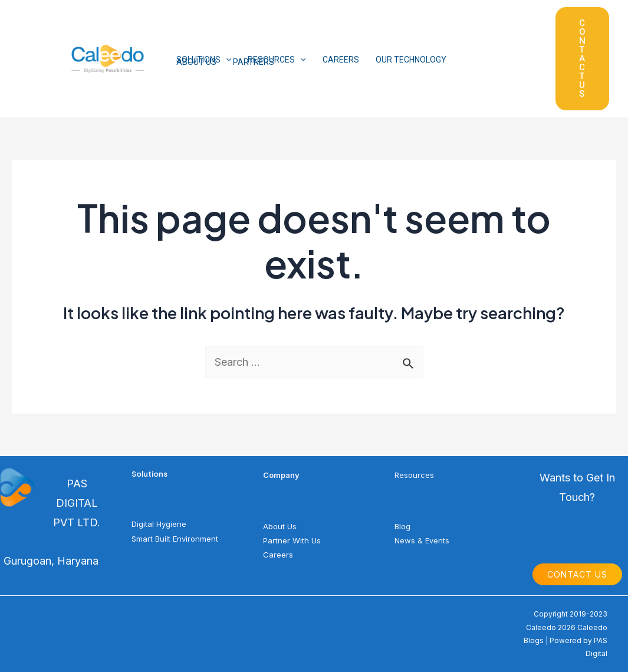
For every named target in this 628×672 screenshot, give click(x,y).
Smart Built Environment (175, 539)
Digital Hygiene (159, 524)
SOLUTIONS (204, 60)
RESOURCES (277, 60)
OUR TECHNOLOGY (411, 60)
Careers (278, 555)
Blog (402, 526)
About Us (280, 526)
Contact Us (577, 574)
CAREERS (341, 60)
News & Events (422, 540)
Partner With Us (292, 540)
